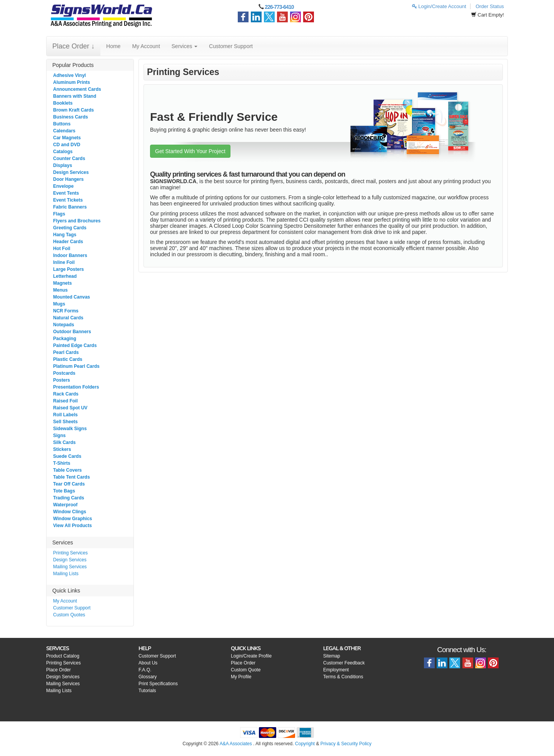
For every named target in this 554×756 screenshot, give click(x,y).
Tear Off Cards (69, 484)
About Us (148, 663)
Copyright (305, 744)
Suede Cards (67, 456)
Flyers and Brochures (77, 221)
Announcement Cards (77, 89)
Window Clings (70, 512)
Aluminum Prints (72, 82)
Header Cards (68, 242)
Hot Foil (62, 249)
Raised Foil (65, 401)
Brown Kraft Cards (73, 110)
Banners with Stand (75, 96)
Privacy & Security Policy (346, 744)
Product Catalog (63, 656)
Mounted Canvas (72, 297)
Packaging (65, 339)
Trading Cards (69, 498)
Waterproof (65, 505)
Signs (59, 436)
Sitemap (332, 656)
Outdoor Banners (72, 332)
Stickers (62, 449)
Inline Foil (64, 262)
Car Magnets (67, 138)
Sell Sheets (65, 422)
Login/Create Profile (251, 656)
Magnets (63, 283)
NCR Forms (66, 311)
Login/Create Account (439, 6)
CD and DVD (67, 145)
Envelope (63, 186)
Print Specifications (158, 684)
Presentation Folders (76, 387)
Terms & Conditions (343, 677)
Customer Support (231, 46)
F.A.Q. (145, 670)
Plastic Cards (68, 359)
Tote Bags (64, 491)
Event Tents (66, 193)
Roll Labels (65, 415)
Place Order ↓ (73, 46)
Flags (59, 214)
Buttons (62, 124)
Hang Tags (65, 235)
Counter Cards (69, 159)
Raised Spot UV (70, 408)
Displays (63, 165)
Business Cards (71, 117)
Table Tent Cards (72, 477)
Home (113, 46)
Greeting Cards (70, 228)
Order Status (490, 6)
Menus (60, 290)
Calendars (64, 131)
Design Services (71, 172)
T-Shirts (62, 463)
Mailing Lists (66, 574)
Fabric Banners (70, 207)
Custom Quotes (69, 615)
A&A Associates (236, 744)
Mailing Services (70, 567)
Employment (336, 670)
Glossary (148, 677)
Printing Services (70, 553)
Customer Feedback (344, 663)
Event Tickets (68, 200)
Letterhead (65, 276)
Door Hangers (68, 179)
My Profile (241, 677)
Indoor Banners (70, 255)
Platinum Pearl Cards (76, 366)
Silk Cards (64, 442)
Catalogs (63, 152)
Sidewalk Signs (70, 429)
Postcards (64, 373)
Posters (62, 380)
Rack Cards (66, 394)
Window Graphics (73, 519)
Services (185, 46)
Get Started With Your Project (190, 151)
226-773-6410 (279, 7)
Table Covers (67, 470)
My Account (146, 46)
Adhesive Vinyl (69, 75)
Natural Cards (68, 318)
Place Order (58, 670)
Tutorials (147, 691)
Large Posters (68, 269)
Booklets (63, 103)
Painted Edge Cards (75, 345)
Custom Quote (246, 670)
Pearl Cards (66, 352)
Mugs (59, 304)
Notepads (64, 325)
